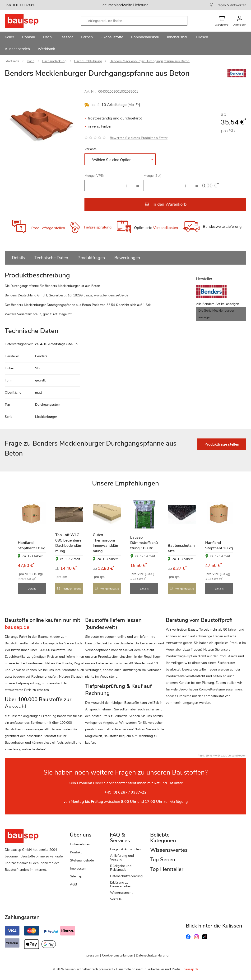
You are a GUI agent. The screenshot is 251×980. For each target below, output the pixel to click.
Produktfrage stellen (48, 228)
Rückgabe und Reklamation (121, 868)
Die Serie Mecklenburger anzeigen (216, 314)
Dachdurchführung (88, 61)
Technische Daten (51, 258)
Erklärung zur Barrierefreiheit (121, 884)
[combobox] (134, 21)
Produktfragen (91, 258)
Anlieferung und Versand (122, 857)
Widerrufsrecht (121, 892)
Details (18, 258)
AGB (73, 884)
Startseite (12, 61)
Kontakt (76, 852)
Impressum (78, 868)
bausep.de (191, 969)
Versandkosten (165, 228)
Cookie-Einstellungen (118, 955)
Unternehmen (80, 844)
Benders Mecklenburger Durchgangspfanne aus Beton (150, 61)
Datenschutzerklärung (126, 876)
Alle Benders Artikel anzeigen (218, 304)
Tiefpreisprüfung (98, 228)
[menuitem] (9, 38)
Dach (31, 61)
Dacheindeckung (54, 61)
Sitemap (76, 876)
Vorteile (116, 899)
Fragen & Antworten (231, 5)
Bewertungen (127, 258)
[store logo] (29, 21)
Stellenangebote (82, 860)
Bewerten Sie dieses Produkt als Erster (139, 138)
